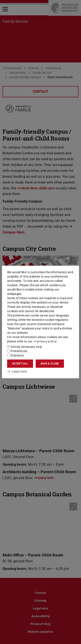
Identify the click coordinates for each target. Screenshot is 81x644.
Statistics (15, 355)
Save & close (50, 364)
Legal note (17, 371)
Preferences (17, 351)
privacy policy (45, 341)
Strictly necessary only (25, 347)
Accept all (20, 364)
